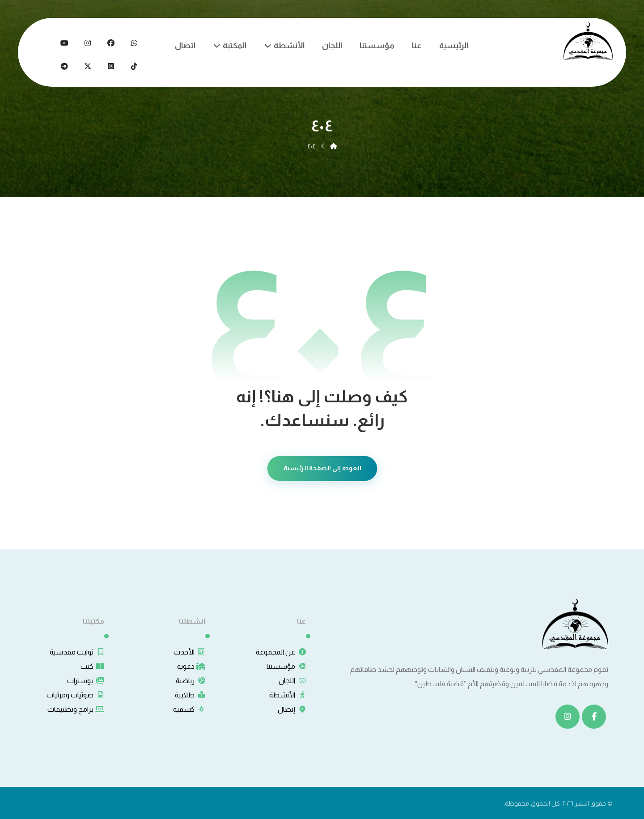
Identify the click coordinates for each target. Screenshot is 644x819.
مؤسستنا (286, 666)
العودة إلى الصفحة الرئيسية (322, 468)
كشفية (189, 709)
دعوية (191, 666)
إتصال (292, 709)
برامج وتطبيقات (76, 709)
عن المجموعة (281, 652)
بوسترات (86, 681)
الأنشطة (288, 695)
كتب (92, 666)
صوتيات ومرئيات (75, 695)
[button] (134, 43)
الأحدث (189, 652)
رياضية (191, 681)
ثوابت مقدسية (77, 652)
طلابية (190, 695)
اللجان (292, 681)
